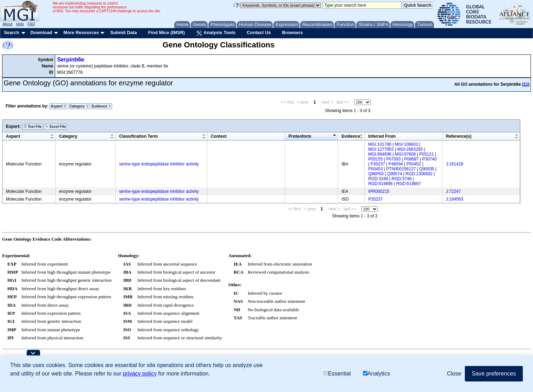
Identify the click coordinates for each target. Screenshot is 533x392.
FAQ (31, 24)
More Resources (81, 32)
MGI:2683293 (410, 149)
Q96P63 (376, 174)
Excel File (55, 126)
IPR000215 (379, 191)
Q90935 (427, 169)
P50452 (414, 164)
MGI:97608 (405, 154)
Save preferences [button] (494, 374)
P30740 (430, 159)
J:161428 (454, 164)
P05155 (375, 159)
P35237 (378, 164)
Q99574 (395, 174)
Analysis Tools (216, 33)
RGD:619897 (409, 184)
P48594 (396, 164)
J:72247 (453, 191)
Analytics (376, 374)
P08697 (411, 159)
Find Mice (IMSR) (166, 32)
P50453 (375, 169)
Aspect (58, 106)
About (8, 24)
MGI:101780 (380, 144)
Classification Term (138, 136)
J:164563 (454, 199)
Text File (32, 126)
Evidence (101, 106)
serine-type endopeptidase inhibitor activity (159, 164)
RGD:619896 (381, 184)
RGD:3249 (378, 179)
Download (41, 32)
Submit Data (124, 32)
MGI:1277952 (381, 149)
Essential (337, 374)
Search (11, 32)
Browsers (292, 32)
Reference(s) (459, 136)
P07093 (393, 159)
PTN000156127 (401, 169)
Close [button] (454, 374)
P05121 (426, 154)
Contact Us (259, 32)
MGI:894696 (380, 154)
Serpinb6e (70, 60)
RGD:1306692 (419, 174)
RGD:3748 (402, 179)
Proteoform (300, 136)
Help (20, 24)
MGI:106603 (407, 144)
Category (79, 106)
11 (526, 84)
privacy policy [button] (140, 374)
